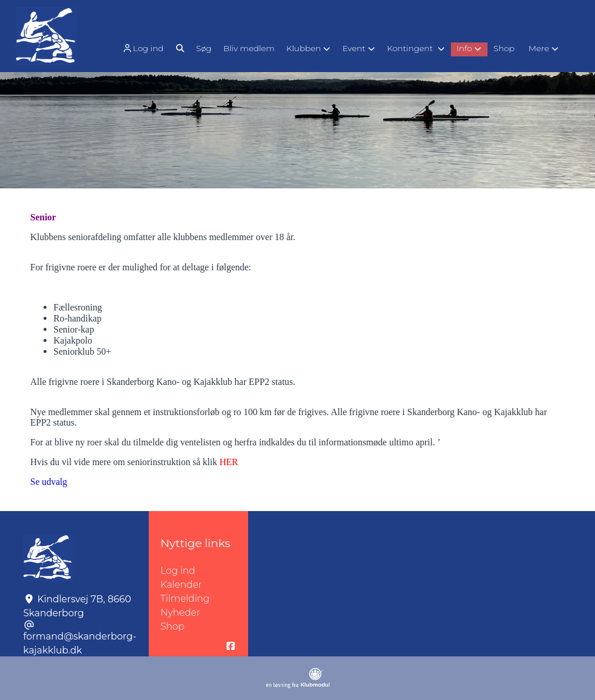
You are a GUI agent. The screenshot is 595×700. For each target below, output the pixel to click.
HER (229, 462)
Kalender (181, 585)
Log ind (142, 49)
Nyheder (180, 612)
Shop (172, 626)
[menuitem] (144, 48)
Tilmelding (185, 599)
